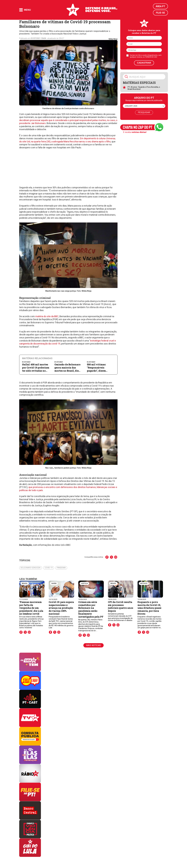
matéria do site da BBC (47, 316)
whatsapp (29, 632)
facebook (21, 632)
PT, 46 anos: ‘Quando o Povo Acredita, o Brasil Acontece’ (144, 88)
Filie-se (160, 13)
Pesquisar (144, 112)
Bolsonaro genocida (31, 568)
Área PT (160, 6)
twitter (25, 632)
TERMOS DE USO (151, 57)
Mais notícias (94, 645)
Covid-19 (49, 568)
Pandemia (61, 568)
